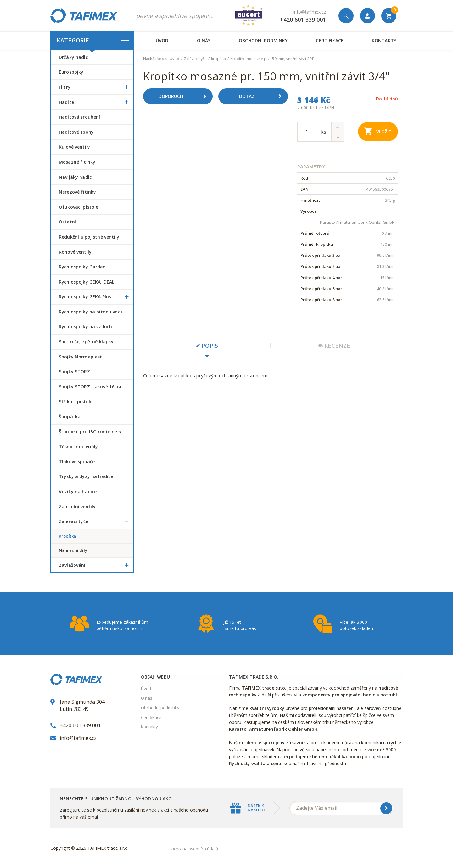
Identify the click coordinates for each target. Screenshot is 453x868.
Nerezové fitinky (77, 192)
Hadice (96, 102)
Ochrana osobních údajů (194, 849)
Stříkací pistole (76, 401)
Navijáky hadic (75, 177)
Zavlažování (96, 565)
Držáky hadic (73, 57)
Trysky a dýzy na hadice (86, 476)
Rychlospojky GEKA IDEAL (87, 282)
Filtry (96, 87)
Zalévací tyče (96, 521)
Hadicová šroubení (79, 117)
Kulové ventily (74, 147)
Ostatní (67, 222)
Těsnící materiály (78, 446)
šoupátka (70, 417)
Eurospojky (71, 72)
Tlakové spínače (77, 462)
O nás (204, 40)
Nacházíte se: (155, 59)
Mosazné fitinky (77, 162)
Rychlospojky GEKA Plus (96, 297)
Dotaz (263, 96)
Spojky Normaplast (80, 357)
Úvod (162, 40)
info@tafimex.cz (310, 12)
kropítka (67, 536)
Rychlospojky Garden (82, 267)
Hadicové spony (76, 132)
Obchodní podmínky (263, 40)
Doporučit (185, 96)
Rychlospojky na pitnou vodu (91, 312)
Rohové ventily (75, 252)
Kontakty (384, 40)
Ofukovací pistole (78, 207)
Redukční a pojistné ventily (89, 237)
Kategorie (93, 40)
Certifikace (330, 40)
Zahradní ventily (77, 507)
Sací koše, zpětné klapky (86, 342)
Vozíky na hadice (78, 491)
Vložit (378, 131)
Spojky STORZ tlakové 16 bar (91, 387)
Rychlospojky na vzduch (85, 327)
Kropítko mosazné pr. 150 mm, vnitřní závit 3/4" (272, 59)
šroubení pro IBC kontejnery (90, 432)
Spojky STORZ (74, 372)
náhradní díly (73, 550)
